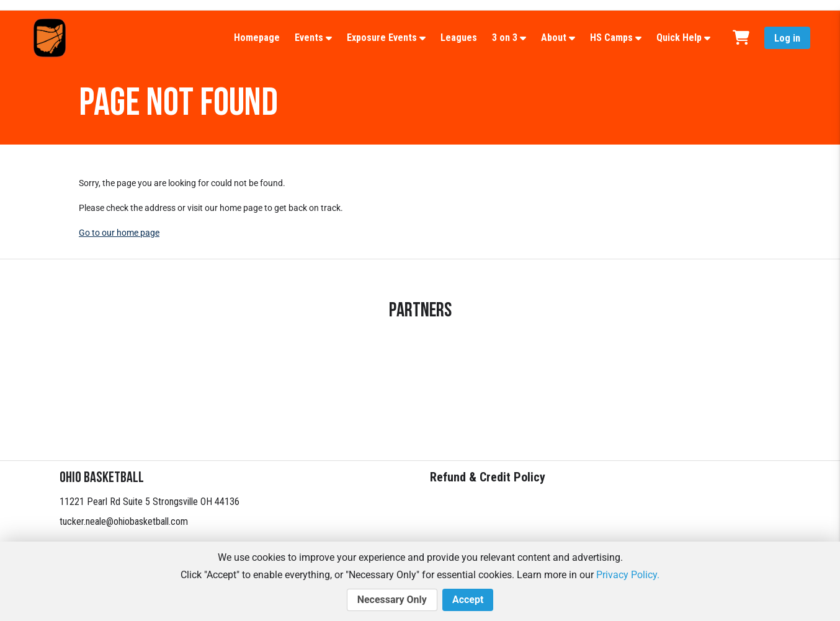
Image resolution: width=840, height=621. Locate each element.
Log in (787, 38)
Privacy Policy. (628, 575)
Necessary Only (392, 600)
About (554, 38)
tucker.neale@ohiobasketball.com (124, 521)
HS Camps (611, 38)
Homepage (257, 38)
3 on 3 (505, 38)
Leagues (459, 38)
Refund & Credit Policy (488, 477)
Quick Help (679, 38)
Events (309, 38)
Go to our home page (119, 233)
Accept (468, 600)
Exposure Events (382, 38)
